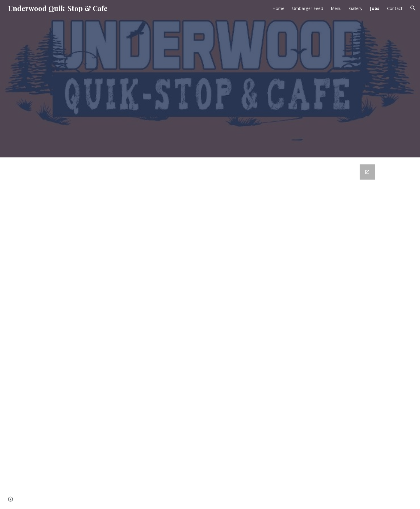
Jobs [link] (375, 8)
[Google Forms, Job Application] (210, 333)
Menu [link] (336, 8)
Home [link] (278, 8)
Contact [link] (395, 8)
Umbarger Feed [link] (308, 8)
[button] (413, 8)
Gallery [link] (356, 8)
